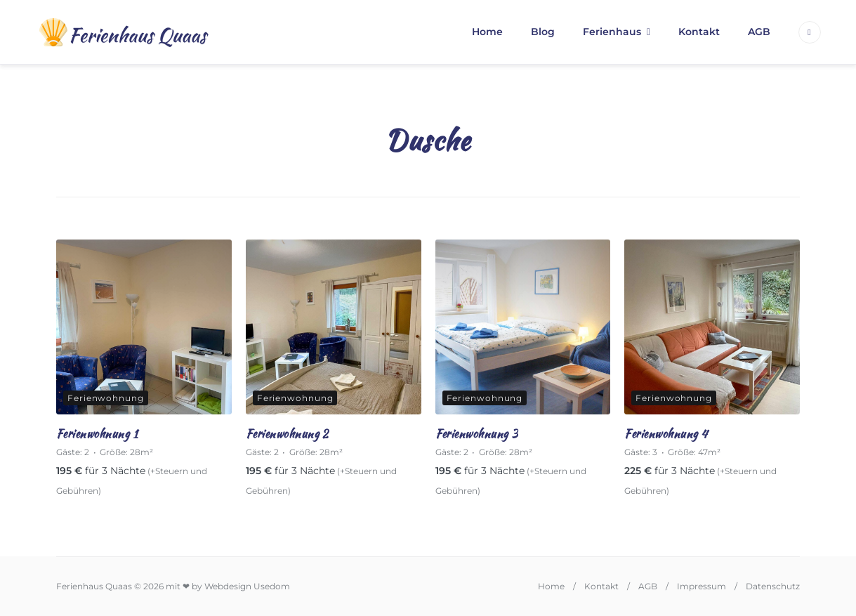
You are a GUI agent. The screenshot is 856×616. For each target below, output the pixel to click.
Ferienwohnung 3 (477, 434)
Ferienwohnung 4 (666, 434)
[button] (31, 585)
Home (487, 32)
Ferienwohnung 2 (287, 434)
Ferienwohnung (106, 398)
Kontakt (699, 32)
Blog (543, 32)
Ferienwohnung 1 (97, 434)
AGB (759, 32)
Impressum (702, 586)
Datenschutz (773, 586)
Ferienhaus (612, 32)
